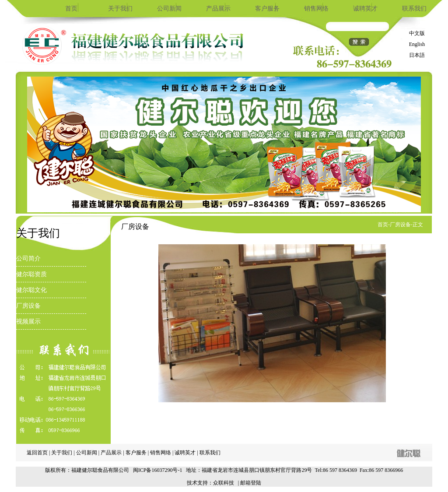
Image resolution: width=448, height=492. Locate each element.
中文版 (417, 33)
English (417, 44)
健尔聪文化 (31, 290)
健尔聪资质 (31, 274)
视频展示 (28, 322)
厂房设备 (28, 306)
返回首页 (37, 453)
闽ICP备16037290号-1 (158, 470)
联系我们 (414, 9)
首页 (71, 9)
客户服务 (267, 9)
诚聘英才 (365, 9)
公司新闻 (169, 9)
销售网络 (316, 9)
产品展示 (218, 9)
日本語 (417, 55)
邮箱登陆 (251, 483)
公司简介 (28, 258)
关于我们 (120, 9)
